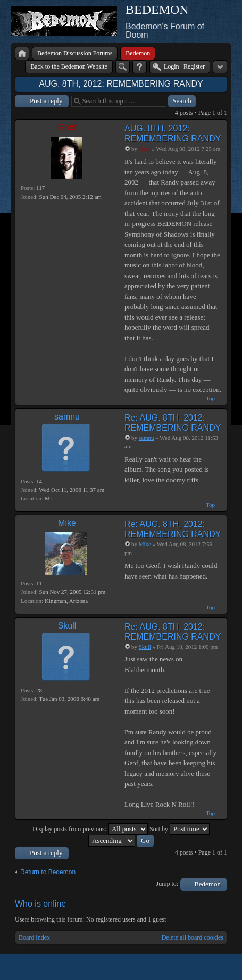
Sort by (180, 829)
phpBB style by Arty (179, 967)
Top (210, 398)
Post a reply (46, 101)
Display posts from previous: (90, 829)
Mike (67, 523)
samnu (67, 417)
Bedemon (207, 884)
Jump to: (168, 884)
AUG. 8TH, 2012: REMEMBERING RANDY (121, 84)
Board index (34, 937)
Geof (67, 127)
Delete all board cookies (193, 937)
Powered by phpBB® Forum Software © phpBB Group (211, 967)
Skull (67, 626)
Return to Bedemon (48, 872)
